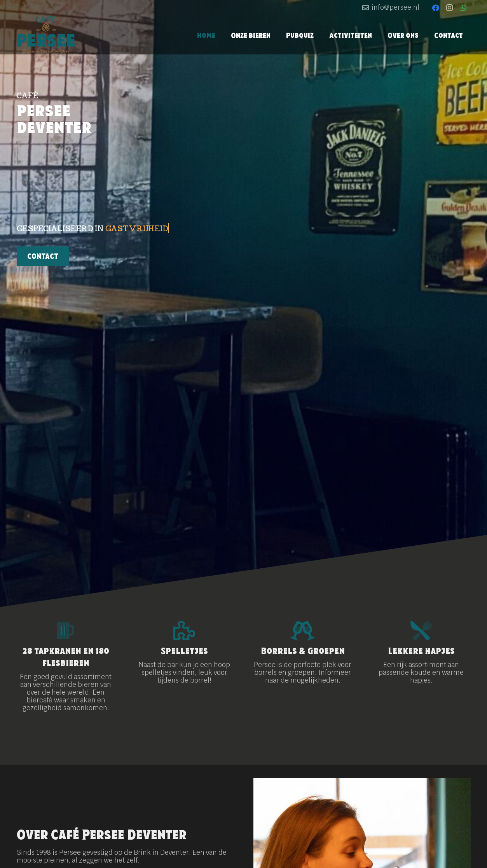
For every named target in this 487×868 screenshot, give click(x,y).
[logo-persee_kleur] (46, 35)
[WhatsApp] (464, 8)
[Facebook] (436, 8)
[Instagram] (450, 8)
